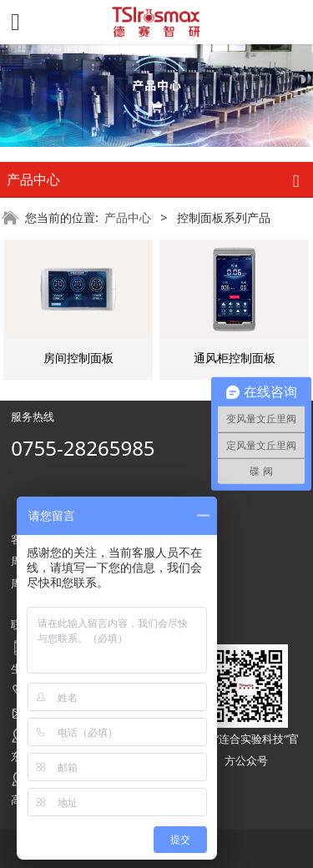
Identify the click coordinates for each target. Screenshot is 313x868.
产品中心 (128, 217)
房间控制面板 (78, 358)
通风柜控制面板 (235, 358)
